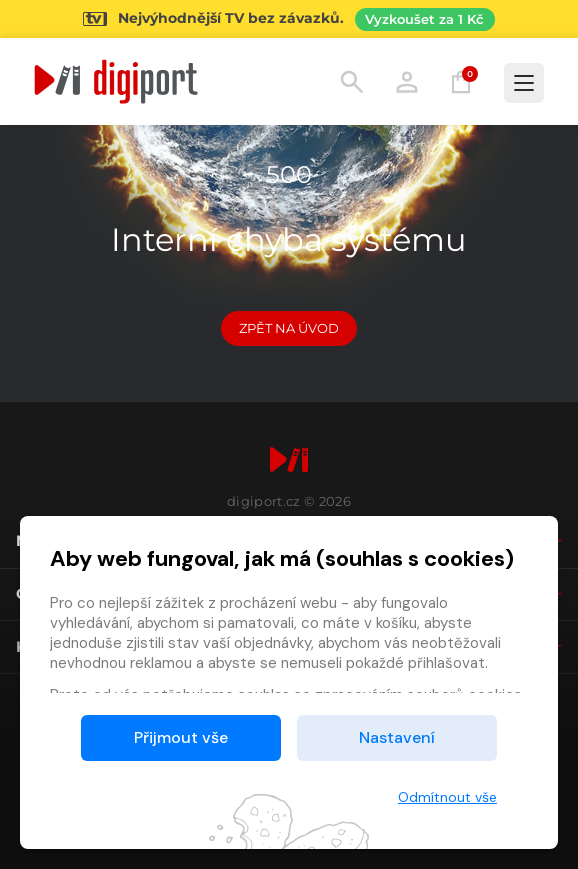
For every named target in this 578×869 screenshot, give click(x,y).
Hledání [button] (352, 82)
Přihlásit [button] (407, 82)
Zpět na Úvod (289, 328)
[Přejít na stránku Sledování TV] (289, 19)
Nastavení (397, 737)
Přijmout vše (181, 737)
